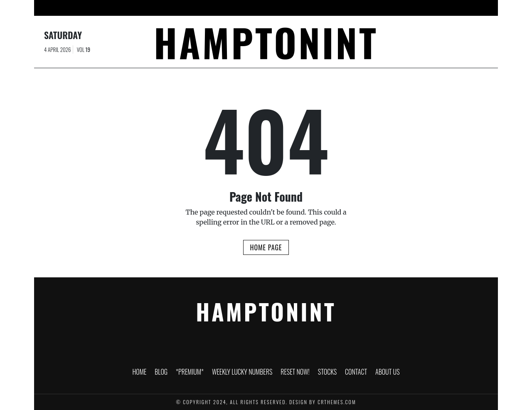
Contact (377, 8)
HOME (131, 8)
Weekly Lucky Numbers (249, 8)
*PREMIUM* (191, 8)
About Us (413, 8)
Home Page (266, 247)
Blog (157, 8)
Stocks (344, 8)
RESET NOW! (307, 8)
